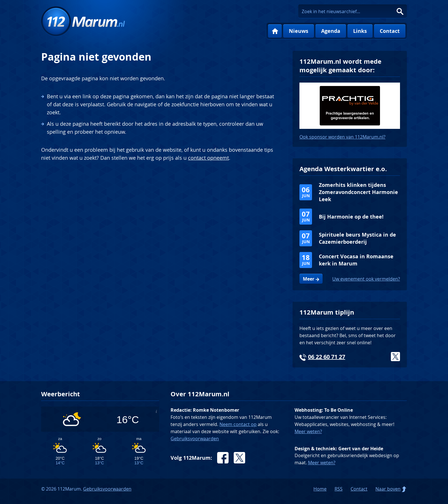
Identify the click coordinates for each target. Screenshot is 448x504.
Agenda (331, 31)
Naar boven (388, 489)
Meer (309, 279)
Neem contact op (238, 424)
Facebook (223, 458)
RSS (339, 489)
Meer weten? (308, 431)
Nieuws (299, 31)
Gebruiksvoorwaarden (195, 439)
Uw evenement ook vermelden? (366, 279)
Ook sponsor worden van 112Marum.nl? (342, 137)
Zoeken (400, 11)
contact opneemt (208, 158)
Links (360, 31)
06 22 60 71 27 (327, 357)
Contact (390, 31)
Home (275, 31)
